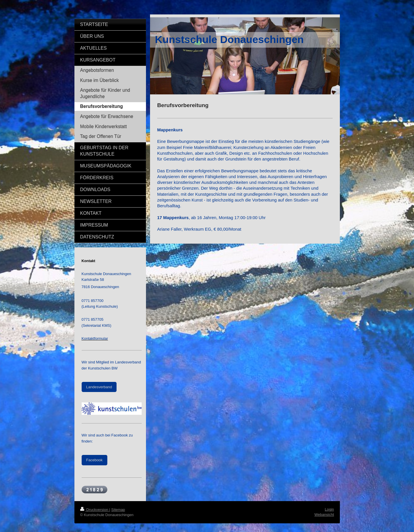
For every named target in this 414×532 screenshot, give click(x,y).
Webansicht (324, 515)
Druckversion (95, 510)
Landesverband (99, 387)
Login (329, 509)
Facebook (94, 460)
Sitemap (118, 510)
